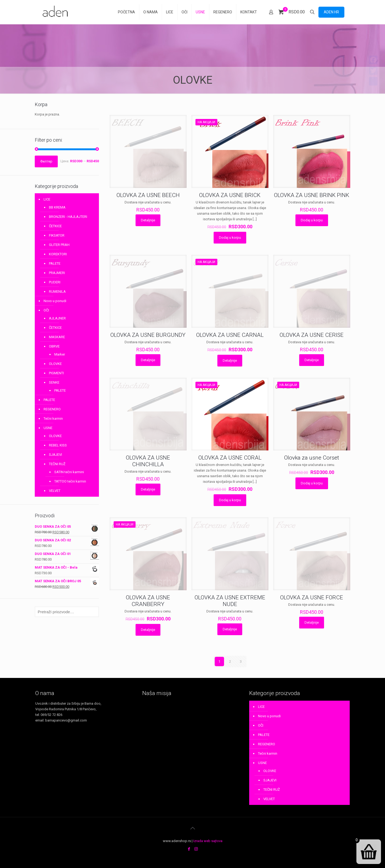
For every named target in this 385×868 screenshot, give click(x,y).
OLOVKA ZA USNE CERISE (312, 335)
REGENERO (52, 409)
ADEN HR (331, 12)
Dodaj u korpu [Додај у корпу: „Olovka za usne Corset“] (312, 483)
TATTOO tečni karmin (70, 481)
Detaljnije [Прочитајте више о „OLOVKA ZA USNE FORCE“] (312, 622)
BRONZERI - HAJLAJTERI (68, 217)
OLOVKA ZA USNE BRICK (230, 195)
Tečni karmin (53, 418)
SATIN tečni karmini (69, 472)
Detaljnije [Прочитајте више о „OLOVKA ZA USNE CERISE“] (312, 360)
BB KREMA (57, 207)
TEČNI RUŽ (57, 464)
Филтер (46, 161)
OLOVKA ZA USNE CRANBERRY (148, 601)
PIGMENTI (56, 373)
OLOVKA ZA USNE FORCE (312, 597)
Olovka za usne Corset (312, 458)
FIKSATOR (57, 235)
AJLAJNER (57, 318)
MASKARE (57, 337)
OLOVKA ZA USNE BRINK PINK (312, 195)
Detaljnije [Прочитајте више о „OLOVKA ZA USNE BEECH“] (148, 220)
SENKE (54, 382)
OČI (46, 310)
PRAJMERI (57, 273)
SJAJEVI (55, 455)
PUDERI (55, 282)
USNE (48, 428)
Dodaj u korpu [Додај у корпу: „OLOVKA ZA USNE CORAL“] (230, 500)
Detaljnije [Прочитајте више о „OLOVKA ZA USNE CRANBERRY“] (148, 630)
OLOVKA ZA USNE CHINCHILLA (148, 461)
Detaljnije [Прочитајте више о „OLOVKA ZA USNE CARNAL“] (230, 360)
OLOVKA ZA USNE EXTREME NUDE (230, 601)
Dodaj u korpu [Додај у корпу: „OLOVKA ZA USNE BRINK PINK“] (312, 220)
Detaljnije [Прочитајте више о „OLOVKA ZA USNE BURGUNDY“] (148, 360)
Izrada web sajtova (208, 841)
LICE (47, 199)
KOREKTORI (58, 254)
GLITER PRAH (59, 245)
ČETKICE (55, 226)
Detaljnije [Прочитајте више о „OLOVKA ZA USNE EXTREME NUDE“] (230, 629)
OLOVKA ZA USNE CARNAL (230, 335)
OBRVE (54, 346)
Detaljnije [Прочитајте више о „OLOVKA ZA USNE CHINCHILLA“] (148, 489)
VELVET (55, 491)
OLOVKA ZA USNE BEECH (148, 195)
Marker (60, 354)
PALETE (55, 263)
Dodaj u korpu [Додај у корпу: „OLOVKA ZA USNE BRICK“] (230, 238)
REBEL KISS (58, 445)
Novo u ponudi (55, 301)
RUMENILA (57, 292)
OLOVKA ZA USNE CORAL (230, 458)
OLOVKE (55, 364)
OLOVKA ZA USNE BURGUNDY (148, 335)
